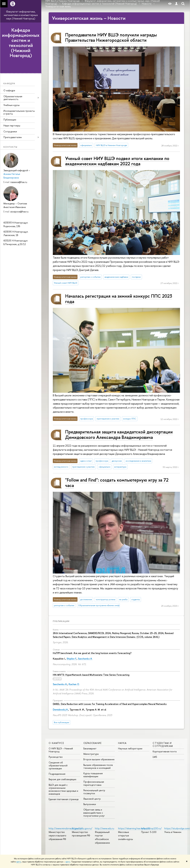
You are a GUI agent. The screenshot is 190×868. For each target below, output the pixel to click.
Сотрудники (10, 131)
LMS (155, 757)
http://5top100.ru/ (151, 828)
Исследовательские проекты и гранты (19, 112)
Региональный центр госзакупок (94, 792)
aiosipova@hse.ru (19, 212)
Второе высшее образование (99, 759)
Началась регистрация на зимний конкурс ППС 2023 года (119, 299)
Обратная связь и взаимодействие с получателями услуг (94, 813)
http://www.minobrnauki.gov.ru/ (65, 828)
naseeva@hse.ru (19, 182)
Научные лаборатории (130, 748)
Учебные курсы (12, 105)
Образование (92, 743)
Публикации (10, 120)
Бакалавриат (90, 748)
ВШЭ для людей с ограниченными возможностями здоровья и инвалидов (63, 789)
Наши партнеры (12, 125)
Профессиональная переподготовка (94, 783)
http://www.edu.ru (105, 828)
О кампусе (56, 743)
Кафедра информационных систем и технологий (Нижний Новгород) (21, 43)
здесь (19, 862)
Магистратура (91, 754)
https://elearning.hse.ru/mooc (134, 828)
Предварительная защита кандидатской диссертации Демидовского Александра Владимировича (119, 434)
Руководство (56, 757)
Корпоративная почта (165, 751)
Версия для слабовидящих (63, 779)
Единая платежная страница (64, 799)
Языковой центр (92, 799)
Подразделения (57, 774)
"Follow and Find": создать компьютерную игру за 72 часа (117, 483)
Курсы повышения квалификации (93, 775)
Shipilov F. (72, 659)
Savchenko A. (85, 659)
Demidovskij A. (61, 710)
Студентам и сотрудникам (163, 744)
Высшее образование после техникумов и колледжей (98, 766)
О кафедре (9, 90)
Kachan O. (74, 684)
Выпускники (90, 804)
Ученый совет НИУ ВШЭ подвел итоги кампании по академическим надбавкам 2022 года (117, 161)
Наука (122, 743)
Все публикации (62, 722)
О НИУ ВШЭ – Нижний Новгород (61, 750)
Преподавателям (13, 137)
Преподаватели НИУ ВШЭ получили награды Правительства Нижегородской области (111, 37)
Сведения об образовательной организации (58, 765)
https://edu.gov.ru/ (82, 828)
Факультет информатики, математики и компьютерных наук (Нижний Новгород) (21, 15)
